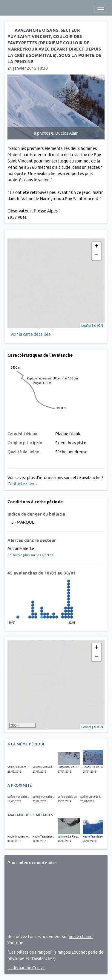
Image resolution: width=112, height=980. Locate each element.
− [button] (97, 256)
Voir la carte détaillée (31, 334)
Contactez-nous (22, 484)
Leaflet (86, 326)
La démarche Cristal (26, 968)
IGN (100, 326)
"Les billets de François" (30, 952)
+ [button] (97, 247)
